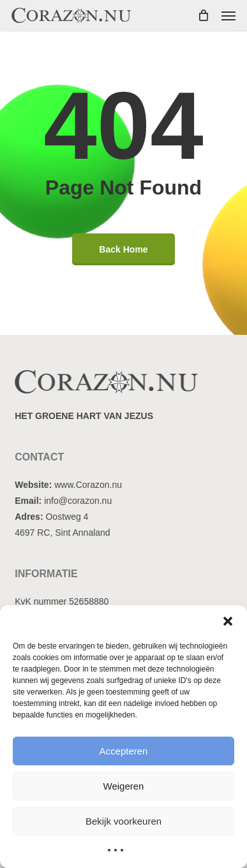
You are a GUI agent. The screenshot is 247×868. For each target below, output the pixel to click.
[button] (228, 621)
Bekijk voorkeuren (123, 821)
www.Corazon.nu (88, 485)
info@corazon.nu (78, 501)
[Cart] (203, 15)
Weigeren (124, 786)
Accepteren (124, 751)
